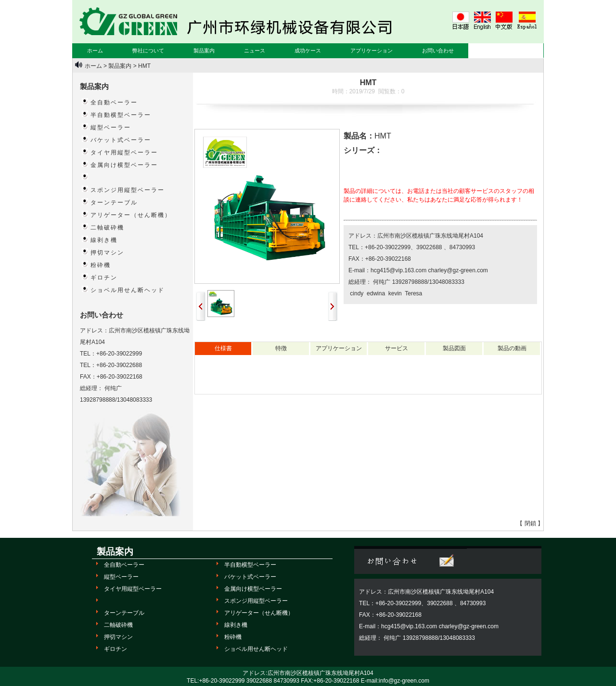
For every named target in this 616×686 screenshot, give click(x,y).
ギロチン (104, 278)
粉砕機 (101, 265)
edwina (375, 293)
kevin (394, 293)
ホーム (95, 51)
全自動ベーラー (114, 102)
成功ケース (308, 51)
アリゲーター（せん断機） (131, 215)
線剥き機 (104, 240)
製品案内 (204, 51)
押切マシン (107, 253)
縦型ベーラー (111, 127)
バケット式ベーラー (121, 140)
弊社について (148, 51)
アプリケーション (372, 51)
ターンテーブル (114, 203)
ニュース (255, 51)
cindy (356, 293)
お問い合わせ (438, 51)
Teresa (413, 293)
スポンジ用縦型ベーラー (128, 190)
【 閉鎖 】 (530, 523)
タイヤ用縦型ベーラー (124, 152)
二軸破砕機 (107, 228)
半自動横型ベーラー (121, 115)
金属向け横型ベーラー (124, 165)
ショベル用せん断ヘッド (128, 290)
